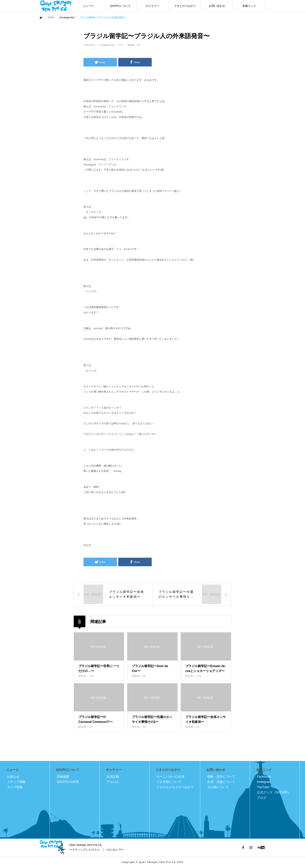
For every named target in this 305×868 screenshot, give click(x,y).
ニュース (88, 6)
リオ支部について (169, 782)
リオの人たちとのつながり (175, 787)
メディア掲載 (16, 782)
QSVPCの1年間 (68, 782)
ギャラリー (152, 6)
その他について (218, 787)
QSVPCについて (120, 6)
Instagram (264, 782)
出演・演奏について (221, 782)
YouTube (263, 787)
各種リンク (249, 6)
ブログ (120, 45)
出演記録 (113, 777)
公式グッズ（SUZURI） (274, 792)
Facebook (264, 777)
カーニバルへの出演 (170, 777)
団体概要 (63, 777)
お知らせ (13, 777)
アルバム (113, 782)
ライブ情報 (15, 787)
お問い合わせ (217, 6)
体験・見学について (221, 777)
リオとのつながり (185, 6)
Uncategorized (107, 45)
